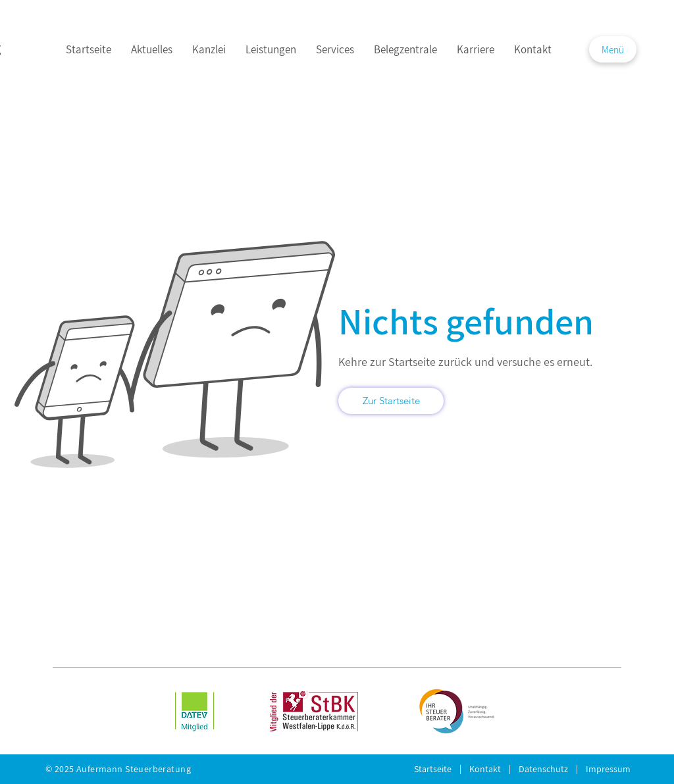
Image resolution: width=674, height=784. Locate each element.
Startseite (437, 769)
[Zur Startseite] (391, 401)
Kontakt (489, 769)
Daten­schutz (547, 769)
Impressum (608, 769)
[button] (613, 49)
